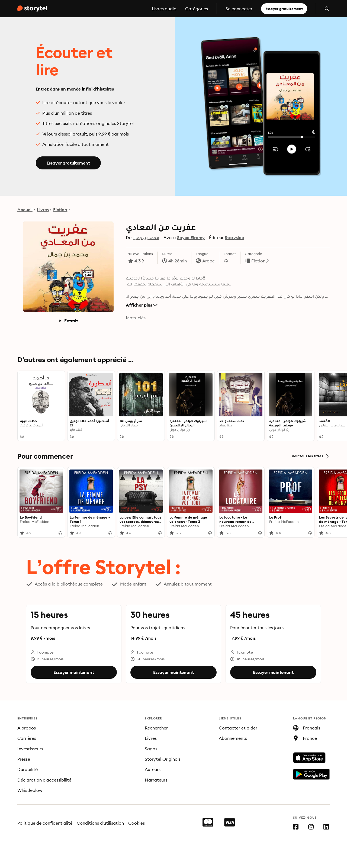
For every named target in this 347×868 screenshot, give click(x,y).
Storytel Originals (163, 759)
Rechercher (156, 728)
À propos (27, 728)
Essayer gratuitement (284, 9)
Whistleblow (30, 790)
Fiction (60, 210)
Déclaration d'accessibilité (44, 780)
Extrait (68, 321)
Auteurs (153, 769)
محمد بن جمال (146, 237)
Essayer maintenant (74, 672)
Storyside (234, 237)
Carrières (27, 738)
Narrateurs (156, 780)
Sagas (151, 749)
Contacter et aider (238, 728)
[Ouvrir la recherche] (327, 9)
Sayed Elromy (191, 237)
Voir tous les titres (311, 456)
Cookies (136, 823)
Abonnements (233, 738)
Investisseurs (30, 749)
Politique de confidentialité (45, 823)
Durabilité (28, 769)
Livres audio (164, 9)
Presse (24, 759)
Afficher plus (142, 305)
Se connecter (239, 9)
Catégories (197, 9)
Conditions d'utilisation (100, 823)
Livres (43, 210)
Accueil (25, 210)
